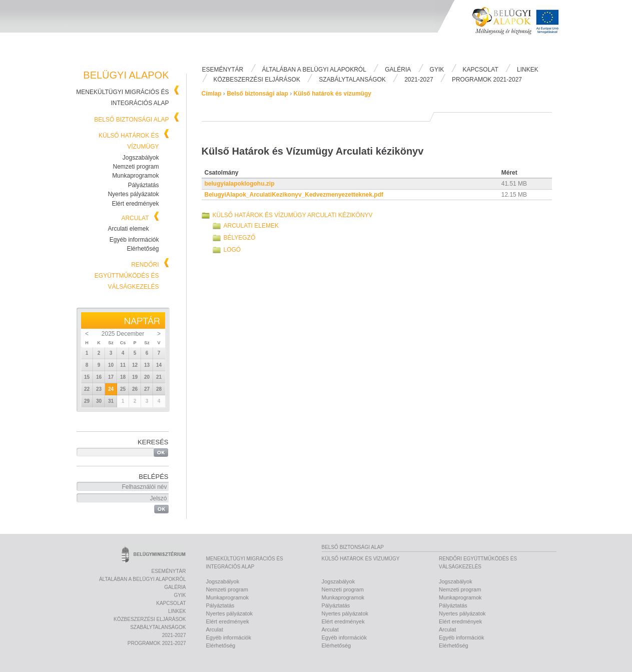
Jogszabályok (141, 158)
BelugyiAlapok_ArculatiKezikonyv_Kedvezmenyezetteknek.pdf (294, 195)
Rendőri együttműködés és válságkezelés (127, 276)
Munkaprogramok (135, 176)
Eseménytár (223, 70)
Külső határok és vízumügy (333, 94)
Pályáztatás (143, 185)
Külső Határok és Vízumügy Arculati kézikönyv (293, 215)
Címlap (212, 94)
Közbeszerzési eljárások (257, 80)
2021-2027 (419, 80)
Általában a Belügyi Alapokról (314, 70)
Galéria (398, 70)
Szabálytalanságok (352, 80)
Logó (232, 250)
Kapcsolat (481, 70)
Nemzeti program (136, 167)
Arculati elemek (128, 229)
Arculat (135, 218)
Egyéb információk (134, 240)
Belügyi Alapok (521, 31)
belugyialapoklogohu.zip (240, 184)
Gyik (437, 70)
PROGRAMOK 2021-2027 (487, 80)
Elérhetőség (143, 249)
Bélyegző (240, 238)
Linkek (528, 70)
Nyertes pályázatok (133, 194)
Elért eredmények (135, 204)
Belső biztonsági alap (131, 120)
